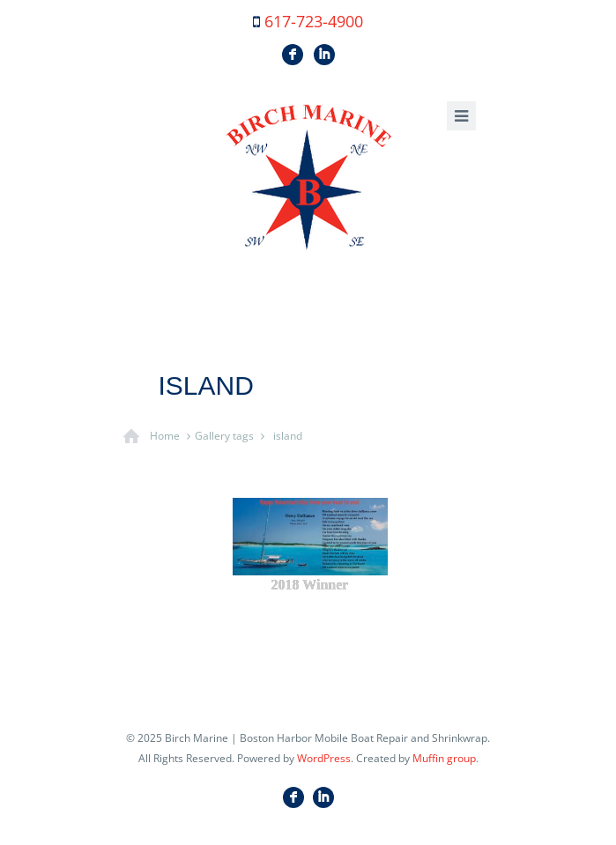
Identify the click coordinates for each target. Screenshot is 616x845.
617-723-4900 (314, 21)
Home (165, 436)
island (288, 436)
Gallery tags (224, 436)
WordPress (324, 758)
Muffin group (444, 758)
